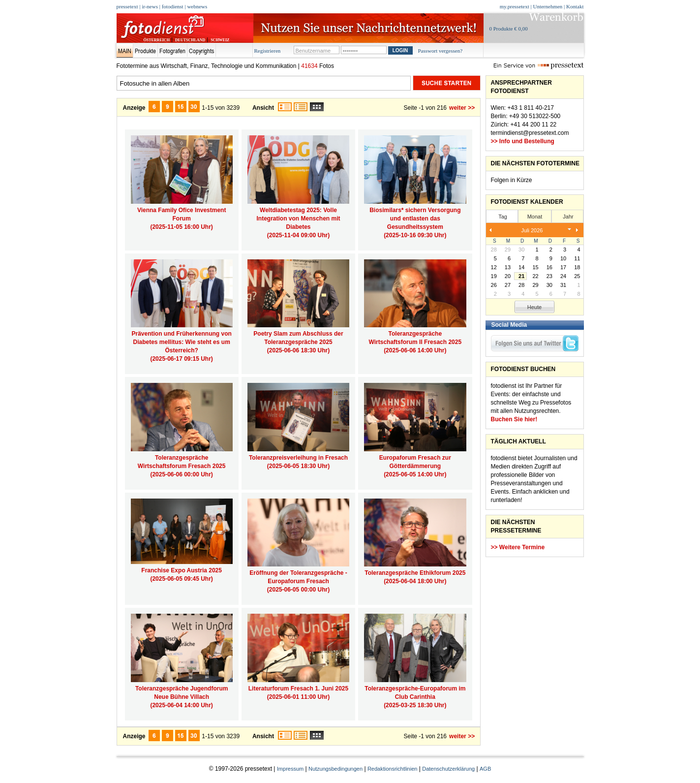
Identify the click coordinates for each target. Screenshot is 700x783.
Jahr (568, 217)
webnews (197, 6)
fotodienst (173, 6)
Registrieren (268, 51)
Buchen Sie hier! (514, 419)
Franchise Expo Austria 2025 (182, 570)
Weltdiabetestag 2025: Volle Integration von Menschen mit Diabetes (298, 219)
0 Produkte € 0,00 (509, 29)
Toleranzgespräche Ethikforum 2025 (415, 573)
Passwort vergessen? (441, 51)
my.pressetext (515, 6)
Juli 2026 (532, 230)
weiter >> (462, 108)
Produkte (145, 51)
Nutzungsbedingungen (335, 769)
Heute (534, 307)
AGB (485, 769)
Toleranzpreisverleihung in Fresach (298, 458)
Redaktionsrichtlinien (393, 769)
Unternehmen (548, 6)
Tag (503, 217)
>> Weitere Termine (518, 547)
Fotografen (172, 51)
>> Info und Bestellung (523, 141)
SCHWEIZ (220, 40)
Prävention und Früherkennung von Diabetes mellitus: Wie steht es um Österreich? (181, 342)
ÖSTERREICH (157, 40)
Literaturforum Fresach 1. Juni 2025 (298, 689)
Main (125, 51)
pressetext (127, 6)
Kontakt (575, 6)
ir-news (150, 6)
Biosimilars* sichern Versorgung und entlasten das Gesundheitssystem (415, 219)
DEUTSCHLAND (190, 40)
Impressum (290, 769)
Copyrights (201, 51)
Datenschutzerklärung (448, 769)
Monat (535, 217)
